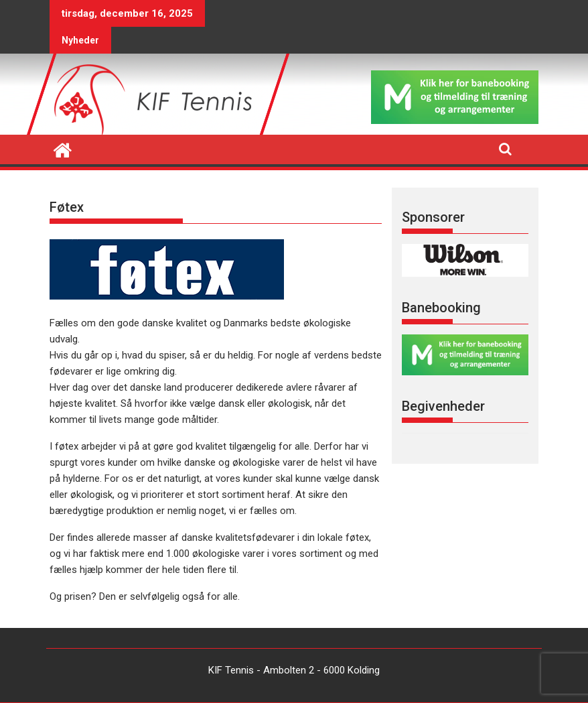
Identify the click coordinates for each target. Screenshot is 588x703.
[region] (465, 260)
